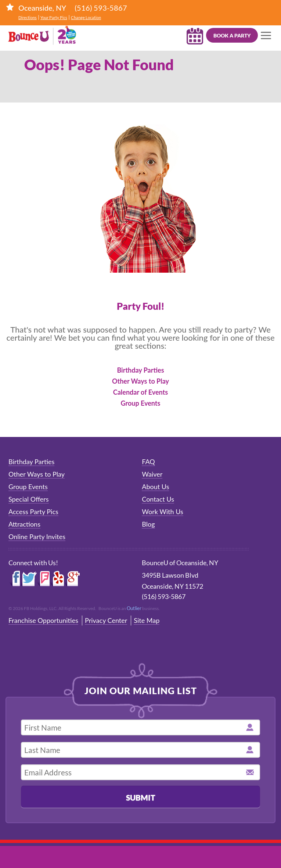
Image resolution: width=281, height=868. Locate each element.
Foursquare (43, 579)
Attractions (24, 524)
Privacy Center (106, 620)
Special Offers (29, 499)
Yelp (57, 579)
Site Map (147, 620)
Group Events (141, 403)
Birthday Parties (140, 370)
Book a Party (232, 35)
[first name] (140, 727)
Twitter (29, 579)
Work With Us (163, 512)
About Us (155, 487)
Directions (28, 17)
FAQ (148, 462)
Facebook (15, 579)
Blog (148, 524)
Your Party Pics (54, 17)
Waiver (152, 474)
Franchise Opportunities (43, 620)
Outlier (134, 608)
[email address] (140, 772)
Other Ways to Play (140, 381)
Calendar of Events (140, 392)
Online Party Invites (37, 537)
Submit (141, 797)
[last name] (140, 750)
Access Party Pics (33, 512)
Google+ (73, 579)
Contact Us (158, 499)
